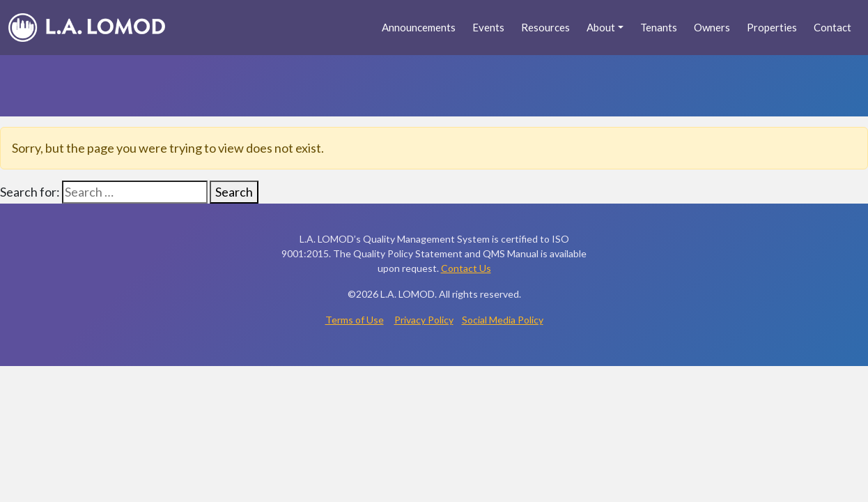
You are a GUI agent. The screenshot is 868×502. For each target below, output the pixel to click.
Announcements (419, 27)
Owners (712, 27)
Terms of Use (355, 320)
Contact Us (466, 268)
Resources (545, 27)
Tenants (659, 27)
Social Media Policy (503, 320)
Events (488, 27)
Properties (772, 27)
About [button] (601, 27)
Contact (832, 27)
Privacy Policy (424, 320)
